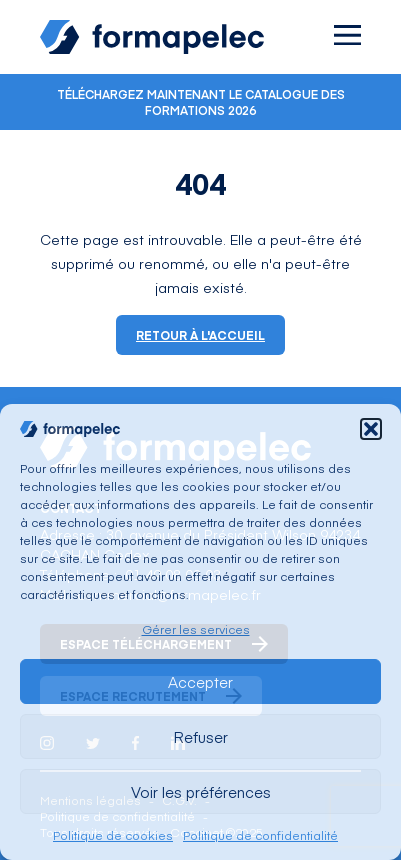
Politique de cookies (113, 835)
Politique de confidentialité (260, 835)
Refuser (200, 736)
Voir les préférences (201, 791)
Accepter (200, 681)
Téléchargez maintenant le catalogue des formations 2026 (201, 102)
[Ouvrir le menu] (347, 35)
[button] (371, 429)
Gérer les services (196, 629)
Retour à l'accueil (200, 335)
